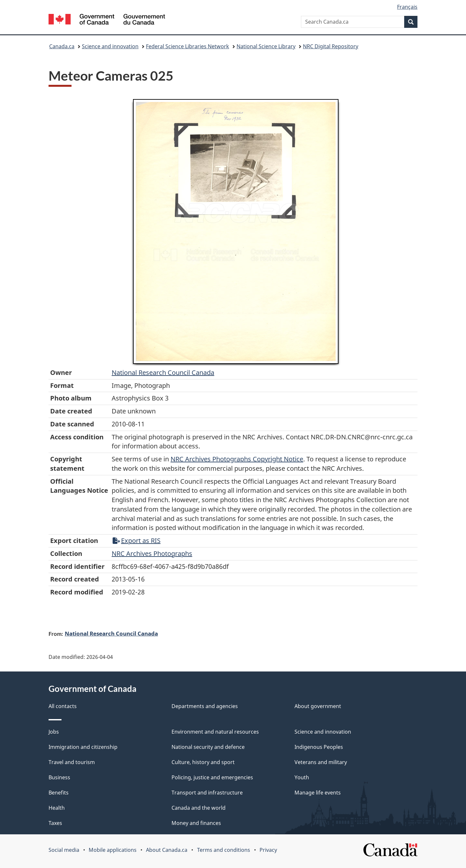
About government (318, 706)
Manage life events (318, 793)
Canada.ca (62, 46)
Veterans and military (321, 762)
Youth (302, 777)
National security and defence (208, 747)
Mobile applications (113, 850)
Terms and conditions (224, 850)
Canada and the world (199, 808)
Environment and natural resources (215, 732)
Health (57, 808)
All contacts (63, 706)
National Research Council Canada (163, 372)
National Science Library (266, 46)
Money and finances (196, 823)
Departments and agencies (205, 706)
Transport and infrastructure (207, 793)
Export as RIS (137, 541)
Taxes (55, 823)
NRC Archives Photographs (152, 553)
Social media (64, 850)
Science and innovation (110, 46)
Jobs (54, 732)
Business (59, 777)
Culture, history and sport (203, 762)
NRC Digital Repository (331, 46)
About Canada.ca (167, 850)
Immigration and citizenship (83, 747)
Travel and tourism (72, 762)
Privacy (268, 850)
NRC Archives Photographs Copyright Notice (237, 459)
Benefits (59, 793)
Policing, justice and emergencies (212, 777)
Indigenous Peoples (319, 747)
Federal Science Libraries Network (188, 46)
